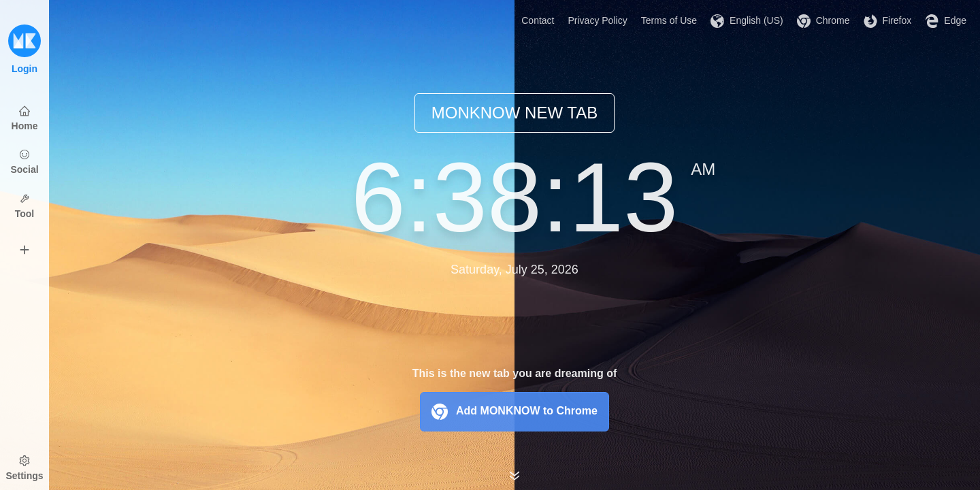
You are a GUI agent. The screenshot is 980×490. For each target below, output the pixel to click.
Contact (538, 20)
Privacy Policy (598, 20)
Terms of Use (669, 20)
